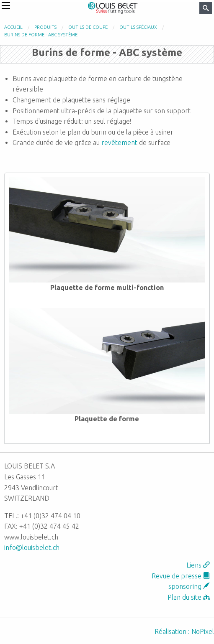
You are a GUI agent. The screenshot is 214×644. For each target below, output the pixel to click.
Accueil (13, 27)
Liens (198, 565)
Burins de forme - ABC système (41, 35)
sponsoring (189, 586)
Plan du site (189, 597)
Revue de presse (181, 576)
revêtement (119, 143)
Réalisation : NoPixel (184, 631)
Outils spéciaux (138, 27)
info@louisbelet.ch (32, 547)
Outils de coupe (88, 27)
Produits (45, 27)
